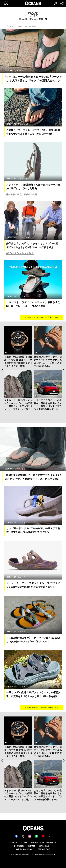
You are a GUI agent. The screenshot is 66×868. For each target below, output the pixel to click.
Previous (2, 370)
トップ (5, 26)
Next (64, 370)
